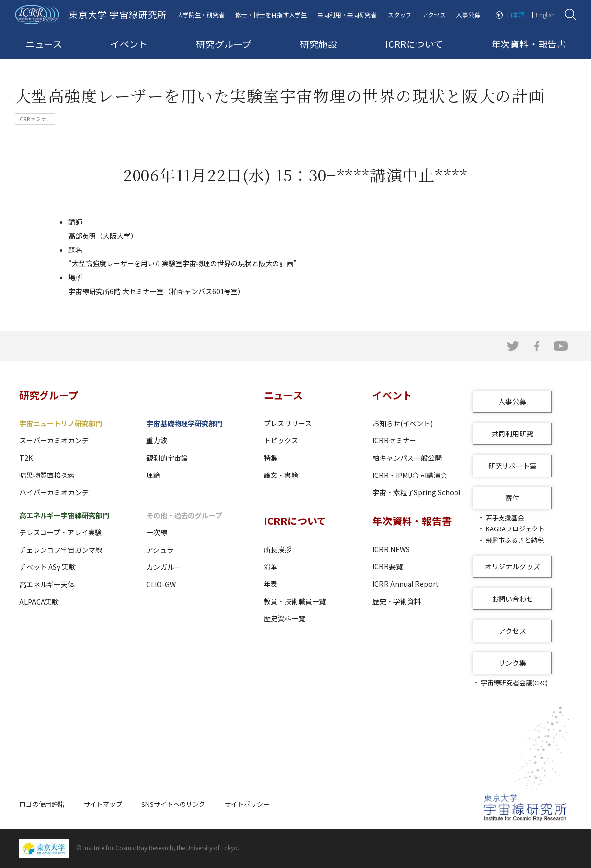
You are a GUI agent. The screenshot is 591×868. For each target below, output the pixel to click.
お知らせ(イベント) (403, 423)
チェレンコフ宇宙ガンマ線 (61, 550)
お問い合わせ (512, 599)
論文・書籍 (281, 475)
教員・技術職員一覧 (295, 601)
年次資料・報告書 (529, 44)
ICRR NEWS (391, 549)
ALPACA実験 (39, 602)
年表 (271, 584)
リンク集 (512, 663)
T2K (26, 458)
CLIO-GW (161, 584)
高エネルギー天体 (47, 584)
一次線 (157, 532)
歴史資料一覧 (284, 618)
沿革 (271, 566)
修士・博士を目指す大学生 (271, 15)
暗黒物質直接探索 (47, 475)
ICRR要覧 (387, 566)
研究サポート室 (512, 466)
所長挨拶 (277, 549)
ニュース (44, 44)
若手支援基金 (505, 517)
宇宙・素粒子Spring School (416, 492)
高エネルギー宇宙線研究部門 (64, 515)
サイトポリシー (247, 804)
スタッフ (400, 15)
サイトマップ (103, 804)
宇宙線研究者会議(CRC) (514, 682)
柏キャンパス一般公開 (407, 458)
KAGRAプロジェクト (515, 529)
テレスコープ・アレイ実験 (61, 532)
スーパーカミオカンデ (54, 440)
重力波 (157, 440)
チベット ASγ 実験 (47, 567)
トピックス (281, 440)
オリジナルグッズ (512, 566)
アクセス (434, 15)
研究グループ (224, 44)
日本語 (516, 15)
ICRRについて (414, 44)
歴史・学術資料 (397, 601)
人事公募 (468, 15)
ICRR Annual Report (406, 584)
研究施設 (318, 44)
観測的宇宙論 (167, 458)
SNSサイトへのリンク (173, 804)
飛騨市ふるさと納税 (515, 540)
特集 (271, 458)
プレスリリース (288, 423)
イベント (129, 44)
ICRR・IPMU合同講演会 (410, 475)
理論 (153, 475)
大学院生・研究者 (201, 15)
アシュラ (160, 550)
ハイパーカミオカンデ (54, 492)
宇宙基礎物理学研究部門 (184, 423)
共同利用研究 (512, 434)
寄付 (512, 498)
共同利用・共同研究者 (347, 15)
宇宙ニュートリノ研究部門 (61, 423)
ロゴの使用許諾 (42, 804)
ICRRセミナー (394, 440)
